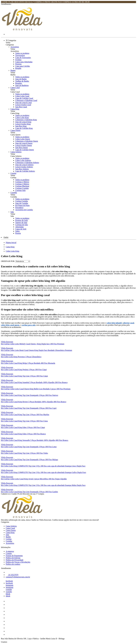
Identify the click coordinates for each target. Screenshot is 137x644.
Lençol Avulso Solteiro (24, 167)
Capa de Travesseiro (23, 58)
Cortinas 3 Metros (22, 184)
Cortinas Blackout (22, 186)
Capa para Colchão (23, 66)
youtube (9, 590)
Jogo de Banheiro (22, 85)
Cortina (13, 173)
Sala (12, 212)
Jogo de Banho (21, 79)
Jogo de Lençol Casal (23, 103)
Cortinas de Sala (22, 225)
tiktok (8, 594)
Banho (13, 70)
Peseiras (18, 64)
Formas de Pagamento (14, 556)
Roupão (18, 68)
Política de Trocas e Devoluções (18, 562)
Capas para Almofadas (24, 62)
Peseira (18, 233)
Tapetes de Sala (21, 223)
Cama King (15, 109)
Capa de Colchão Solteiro (25, 171)
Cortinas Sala (20, 190)
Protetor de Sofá (21, 220)
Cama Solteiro (16, 152)
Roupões (19, 83)
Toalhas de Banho (22, 81)
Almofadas (19, 227)
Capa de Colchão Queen (25, 150)
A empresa (10, 551)
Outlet (6, 237)
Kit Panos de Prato (22, 205)
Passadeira (19, 208)
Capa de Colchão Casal (24, 98)
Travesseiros (20, 55)
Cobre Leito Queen (23, 139)
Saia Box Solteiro (22, 169)
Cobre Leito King (22, 118)
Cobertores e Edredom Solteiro (27, 163)
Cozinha (14, 193)
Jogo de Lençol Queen (24, 143)
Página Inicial (11, 243)
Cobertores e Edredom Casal (26, 100)
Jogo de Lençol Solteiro (24, 165)
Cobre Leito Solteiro (23, 160)
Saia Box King (21, 126)
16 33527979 (12, 575)
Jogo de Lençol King (23, 122)
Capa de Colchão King (24, 128)
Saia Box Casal (21, 107)
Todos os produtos (22, 53)
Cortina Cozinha (22, 201)
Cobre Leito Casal (22, 96)
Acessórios (15, 47)
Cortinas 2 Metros (22, 182)
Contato (9, 553)
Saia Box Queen (21, 148)
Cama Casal (15, 88)
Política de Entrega (13, 558)
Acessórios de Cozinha (24, 210)
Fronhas (18, 60)
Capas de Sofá (21, 229)
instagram (9, 585)
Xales (17, 231)
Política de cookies (13, 564)
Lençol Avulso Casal (23, 105)
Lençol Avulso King (23, 124)
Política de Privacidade (15, 560)
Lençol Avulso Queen (24, 145)
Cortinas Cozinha (22, 188)
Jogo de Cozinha (22, 203)
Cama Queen (15, 130)
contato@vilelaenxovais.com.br (18, 577)
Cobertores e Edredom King (26, 120)
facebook (9, 581)
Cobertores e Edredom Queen (27, 141)
